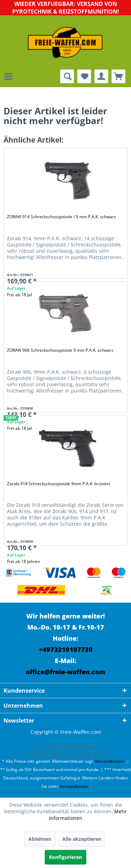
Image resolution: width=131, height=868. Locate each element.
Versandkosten (109, 761)
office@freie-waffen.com (65, 672)
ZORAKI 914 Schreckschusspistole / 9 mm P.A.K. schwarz (61, 217)
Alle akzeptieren (82, 839)
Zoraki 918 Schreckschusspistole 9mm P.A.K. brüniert (59, 484)
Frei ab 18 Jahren (23, 561)
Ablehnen (40, 839)
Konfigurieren (65, 857)
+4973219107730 (66, 649)
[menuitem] (10, 76)
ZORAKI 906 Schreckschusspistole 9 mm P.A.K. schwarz (60, 350)
